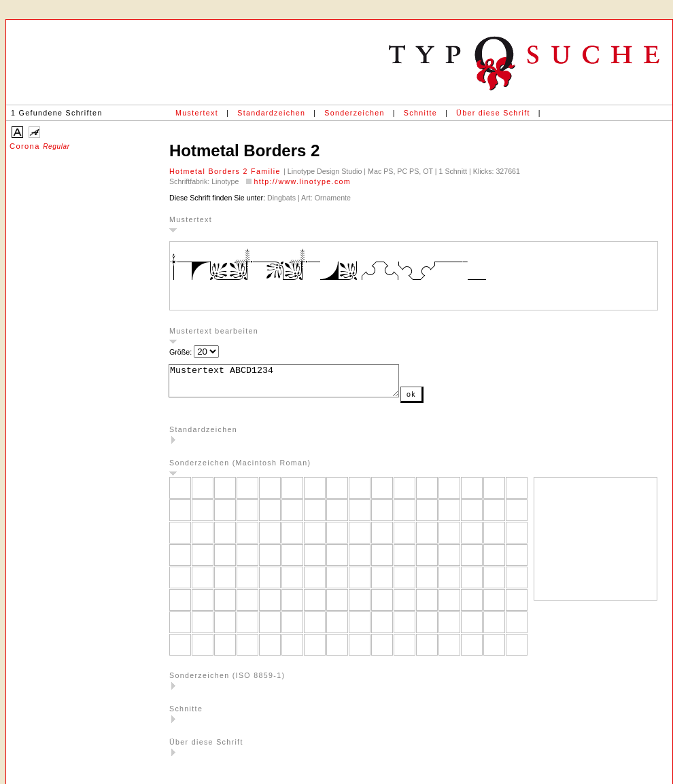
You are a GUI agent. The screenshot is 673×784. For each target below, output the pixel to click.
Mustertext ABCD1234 (297, 384)
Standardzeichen (271, 113)
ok (438, 400)
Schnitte (420, 113)
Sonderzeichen (354, 113)
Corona (40, 146)
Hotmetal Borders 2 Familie (226, 171)
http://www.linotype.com (302, 181)
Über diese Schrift (493, 113)
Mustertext (197, 113)
